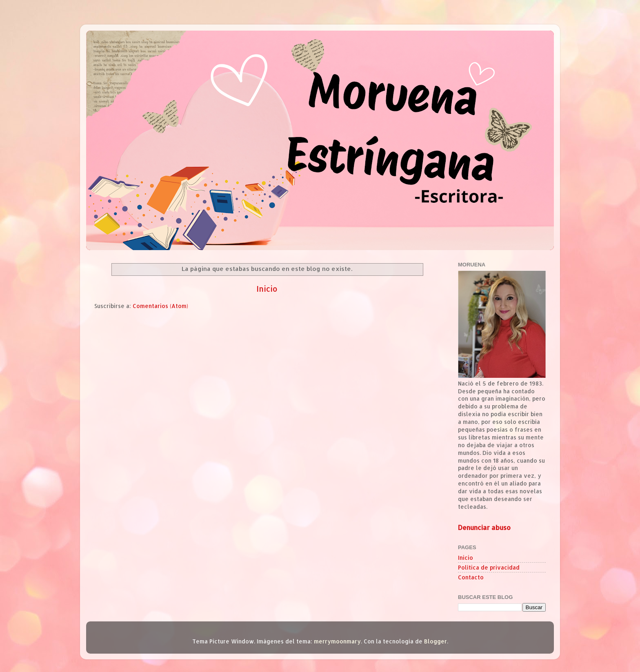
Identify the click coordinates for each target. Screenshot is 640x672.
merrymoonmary (337, 641)
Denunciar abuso (484, 528)
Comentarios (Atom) (160, 306)
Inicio (267, 289)
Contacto (471, 577)
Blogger (436, 641)
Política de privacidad (489, 567)
